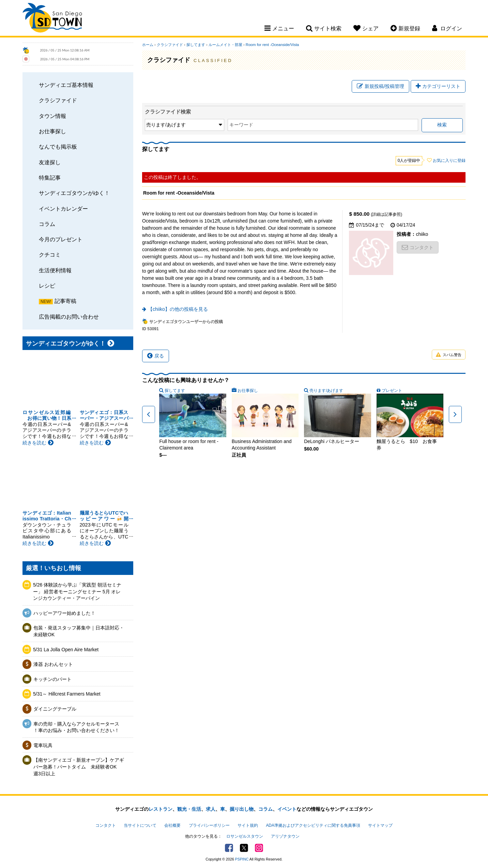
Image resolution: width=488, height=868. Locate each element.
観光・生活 (189, 809)
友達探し (50, 162)
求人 (211, 809)
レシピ (47, 286)
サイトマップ (380, 825)
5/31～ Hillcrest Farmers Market (67, 694)
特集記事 (50, 178)
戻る (156, 356)
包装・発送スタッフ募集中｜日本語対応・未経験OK (79, 631)
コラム (47, 224)
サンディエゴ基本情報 (66, 85)
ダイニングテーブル (55, 709)
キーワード (241, 125)
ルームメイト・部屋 (225, 45)
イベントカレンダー (63, 209)
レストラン (161, 809)
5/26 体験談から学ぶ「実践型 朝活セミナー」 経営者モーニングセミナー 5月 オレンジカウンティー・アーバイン (77, 591)
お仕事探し (52, 131)
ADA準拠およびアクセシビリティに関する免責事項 (313, 825)
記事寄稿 (65, 301)
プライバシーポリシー (209, 825)
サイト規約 (248, 825)
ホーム (148, 45)
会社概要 (172, 825)
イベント (287, 809)
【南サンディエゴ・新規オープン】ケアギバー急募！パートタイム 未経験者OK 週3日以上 (79, 767)
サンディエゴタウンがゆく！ (74, 193)
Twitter (244, 848)
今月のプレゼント (61, 239)
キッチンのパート (52, 679)
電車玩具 (43, 745)
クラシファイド (58, 100)
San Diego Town (52, 19)
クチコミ (50, 255)
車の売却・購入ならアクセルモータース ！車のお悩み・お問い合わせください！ (76, 727)
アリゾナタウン (285, 836)
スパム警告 (449, 355)
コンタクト (418, 247)
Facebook (229, 848)
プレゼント (392, 391)
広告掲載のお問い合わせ (69, 317)
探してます (196, 45)
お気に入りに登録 (449, 161)
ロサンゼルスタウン (245, 836)
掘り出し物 (242, 809)
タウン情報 (52, 116)
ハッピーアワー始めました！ (64, 613)
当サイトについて (140, 825)
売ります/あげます (326, 391)
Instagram (259, 848)
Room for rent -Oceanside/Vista (272, 45)
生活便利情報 (55, 270)
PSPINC (242, 859)
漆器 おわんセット (53, 664)
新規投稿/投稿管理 (380, 86)
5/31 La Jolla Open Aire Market (66, 650)
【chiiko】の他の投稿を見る (178, 309)
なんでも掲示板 (58, 147)
